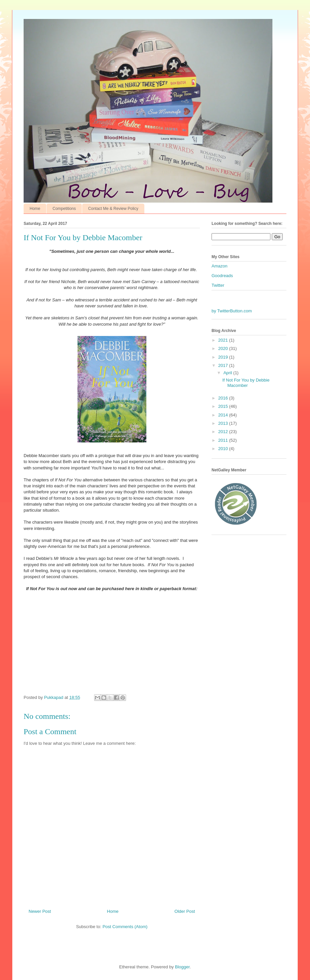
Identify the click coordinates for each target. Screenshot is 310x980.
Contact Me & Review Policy (113, 209)
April (229, 373)
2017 (224, 365)
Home (35, 209)
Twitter (218, 285)
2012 (224, 432)
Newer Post (40, 911)
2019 (224, 357)
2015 (224, 406)
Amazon (220, 266)
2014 (224, 415)
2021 (224, 340)
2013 (224, 423)
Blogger (182, 967)
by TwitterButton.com (232, 311)
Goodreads (222, 276)
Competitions (64, 209)
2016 (224, 398)
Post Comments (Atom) (125, 927)
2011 (224, 440)
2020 (224, 348)
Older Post (185, 911)
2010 (224, 449)
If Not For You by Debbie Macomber (246, 383)
